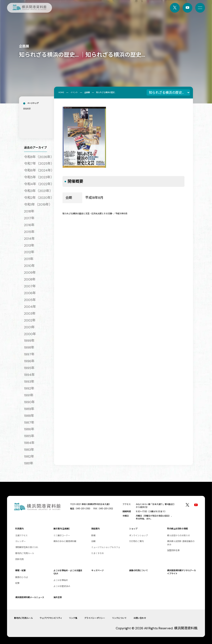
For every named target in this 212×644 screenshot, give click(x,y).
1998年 (29, 347)
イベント (74, 92)
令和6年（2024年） (39, 170)
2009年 (30, 273)
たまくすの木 (98, 553)
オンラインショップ (139, 535)
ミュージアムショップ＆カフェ (106, 547)
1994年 (29, 375)
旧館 (93, 541)
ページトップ (33, 103)
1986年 (29, 429)
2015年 (29, 232)
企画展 (87, 92)
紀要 (17, 583)
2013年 (29, 245)
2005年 (30, 300)
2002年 (30, 320)
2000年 (30, 334)
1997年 (29, 354)
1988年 (29, 416)
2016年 (29, 225)
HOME (61, 92)
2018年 (29, 211)
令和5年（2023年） (39, 177)
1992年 (29, 388)
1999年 (29, 341)
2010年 (29, 266)
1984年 (29, 443)
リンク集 (73, 618)
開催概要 (27, 109)
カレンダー (20, 541)
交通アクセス (21, 535)
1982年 (29, 456)
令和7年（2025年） (39, 164)
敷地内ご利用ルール (25, 553)
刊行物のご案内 (136, 541)
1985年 (29, 436)
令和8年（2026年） (39, 157)
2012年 (29, 252)
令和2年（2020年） (39, 198)
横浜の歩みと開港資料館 (65, 541)
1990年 (29, 402)
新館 (93, 535)
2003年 (30, 314)
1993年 (29, 382)
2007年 (30, 286)
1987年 (29, 423)
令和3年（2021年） (38, 191)
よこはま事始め (61, 580)
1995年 (29, 368)
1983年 (29, 450)
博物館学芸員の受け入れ (27, 547)
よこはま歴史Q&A (62, 586)
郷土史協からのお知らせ (178, 535)
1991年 (29, 395)
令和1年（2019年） (38, 204)
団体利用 (19, 559)
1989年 (29, 409)
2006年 (30, 293)
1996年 (29, 361)
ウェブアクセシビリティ (51, 618)
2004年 (30, 307)
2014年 (29, 239)
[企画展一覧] (168, 92)
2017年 (29, 218)
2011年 (29, 259)
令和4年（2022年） (39, 184)
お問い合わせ (140, 618)
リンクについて (119, 618)
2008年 (30, 279)
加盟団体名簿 (173, 550)
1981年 (29, 463)
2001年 (29, 327)
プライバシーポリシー (95, 618)
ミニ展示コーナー (62, 535)
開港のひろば (22, 577)
